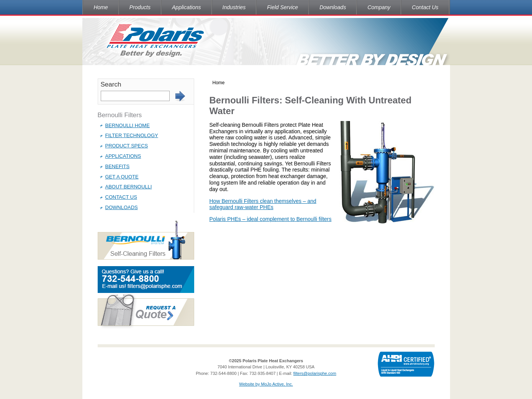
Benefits (118, 166)
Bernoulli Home (128, 125)
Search (111, 84)
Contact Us (425, 7)
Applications (187, 7)
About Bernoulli (129, 187)
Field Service (282, 7)
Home (101, 7)
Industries (234, 7)
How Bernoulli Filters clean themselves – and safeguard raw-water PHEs (263, 204)
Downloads (333, 7)
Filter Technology (132, 135)
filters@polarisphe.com (315, 373)
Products (140, 7)
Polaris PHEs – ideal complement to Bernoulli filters (271, 219)
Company (379, 7)
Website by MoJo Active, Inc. (266, 384)
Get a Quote (122, 177)
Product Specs (127, 146)
